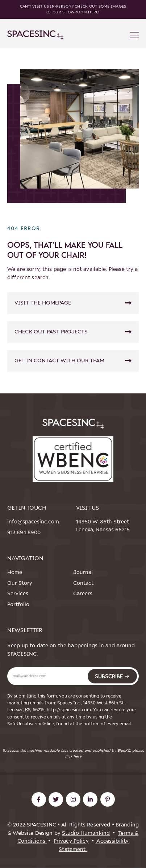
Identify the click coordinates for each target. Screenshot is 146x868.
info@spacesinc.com (20, 522)
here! (94, 12)
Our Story (20, 583)
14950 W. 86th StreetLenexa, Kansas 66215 (103, 526)
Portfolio (18, 604)
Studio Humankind (86, 833)
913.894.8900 (20, 533)
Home (15, 572)
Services (18, 594)
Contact (83, 583)
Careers (83, 594)
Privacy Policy (71, 841)
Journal (83, 572)
